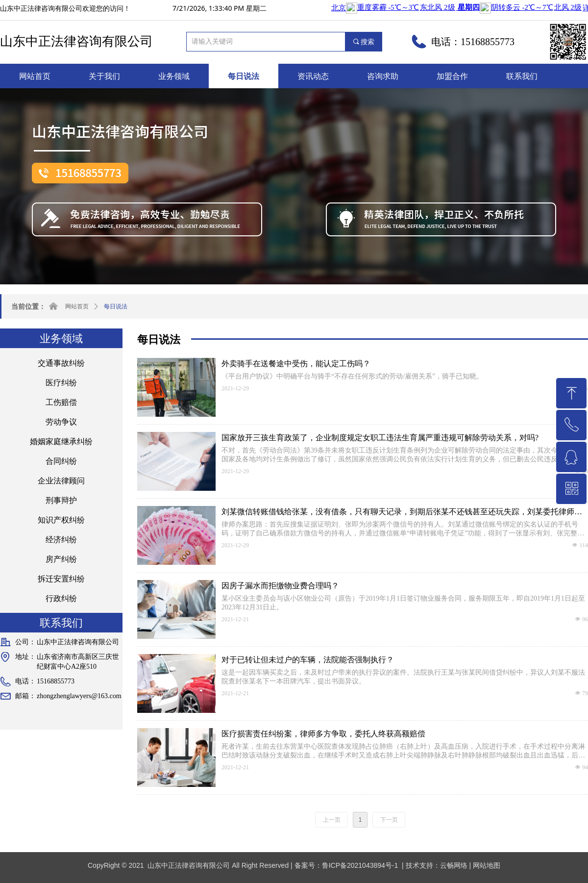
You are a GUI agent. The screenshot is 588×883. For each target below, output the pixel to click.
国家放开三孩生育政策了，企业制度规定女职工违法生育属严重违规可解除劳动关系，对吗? (380, 438)
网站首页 (77, 306)
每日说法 (116, 306)
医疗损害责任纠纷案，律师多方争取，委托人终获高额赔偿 (323, 734)
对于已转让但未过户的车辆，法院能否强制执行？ (308, 660)
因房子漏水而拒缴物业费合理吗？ (280, 586)
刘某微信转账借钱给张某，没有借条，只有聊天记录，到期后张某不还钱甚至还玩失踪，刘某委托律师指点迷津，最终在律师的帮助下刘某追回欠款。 (402, 513)
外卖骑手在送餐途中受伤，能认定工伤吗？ (296, 364)
